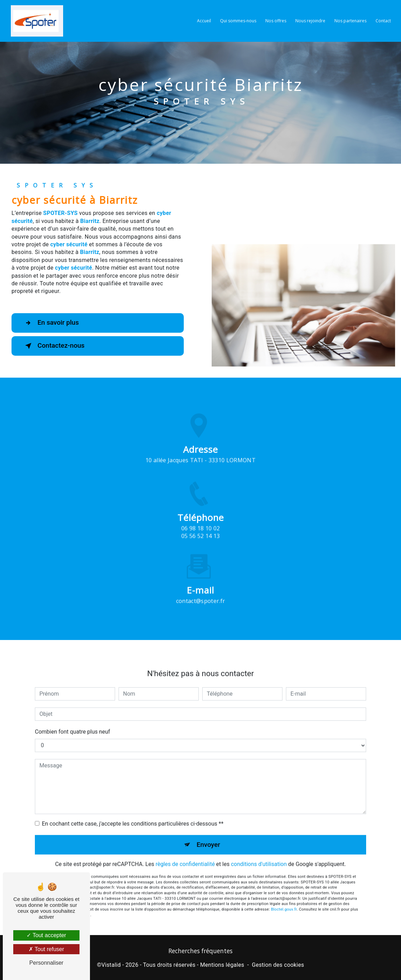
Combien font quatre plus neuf (73, 723)
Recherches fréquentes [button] (200, 951)
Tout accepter (46, 935)
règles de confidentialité (185, 856)
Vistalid (111, 965)
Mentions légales (222, 965)
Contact (383, 21)
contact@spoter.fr (200, 593)
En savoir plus (51, 323)
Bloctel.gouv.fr (284, 901)
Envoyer (209, 836)
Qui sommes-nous (238, 21)
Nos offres (276, 21)
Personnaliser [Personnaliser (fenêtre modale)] (46, 963)
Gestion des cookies (278, 965)
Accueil (204, 21)
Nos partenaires (350, 21)
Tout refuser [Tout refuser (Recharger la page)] (46, 949)
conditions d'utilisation (259, 856)
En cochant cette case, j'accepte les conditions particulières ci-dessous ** (133, 815)
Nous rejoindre (310, 21)
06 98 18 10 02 (200, 537)
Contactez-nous (54, 346)
